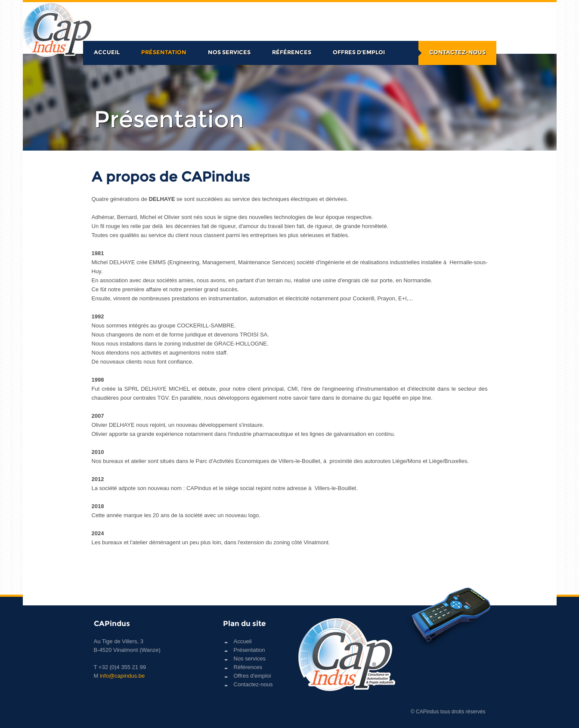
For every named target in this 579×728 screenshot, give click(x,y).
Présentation (164, 52)
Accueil (107, 52)
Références (292, 52)
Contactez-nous (457, 52)
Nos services (229, 52)
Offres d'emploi (359, 52)
